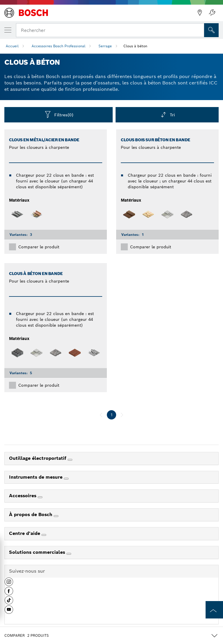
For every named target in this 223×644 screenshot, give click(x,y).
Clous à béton (135, 46)
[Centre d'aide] (44, 535)
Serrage (105, 46)
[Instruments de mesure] (66, 479)
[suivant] (122, 415)
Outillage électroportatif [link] (38, 458)
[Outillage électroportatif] (70, 460)
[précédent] (101, 415)
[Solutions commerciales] (69, 554)
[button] (9, 584)
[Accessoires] (40, 497)
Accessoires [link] (23, 496)
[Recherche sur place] (211, 30)
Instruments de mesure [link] (36, 477)
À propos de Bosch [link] (31, 514)
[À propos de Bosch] (56, 516)
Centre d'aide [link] (25, 533)
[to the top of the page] (214, 610)
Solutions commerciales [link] (38, 552)
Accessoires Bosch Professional (59, 46)
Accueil (12, 46)
